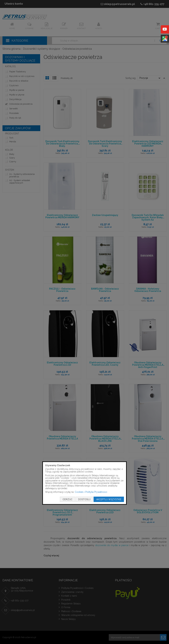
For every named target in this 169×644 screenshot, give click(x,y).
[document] (84, 483)
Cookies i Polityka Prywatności (91, 492)
